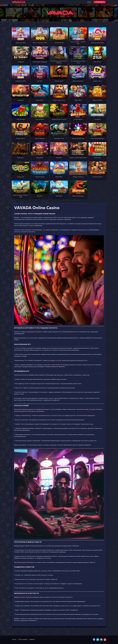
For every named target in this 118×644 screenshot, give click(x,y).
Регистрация (23, 639)
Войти (89, 2)
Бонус (14, 639)
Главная (32, 639)
